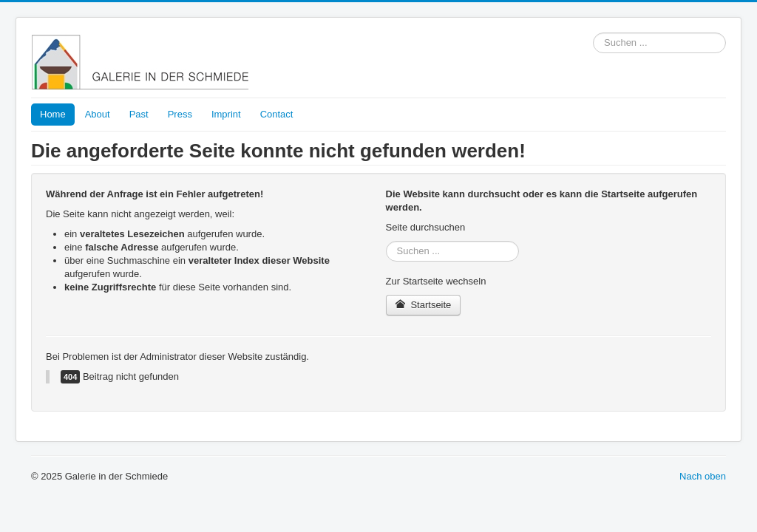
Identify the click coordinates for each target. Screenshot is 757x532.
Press (180, 114)
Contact (277, 114)
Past (139, 114)
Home (53, 114)
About (98, 114)
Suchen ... (593, 33)
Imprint (226, 114)
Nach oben (703, 476)
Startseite (424, 305)
